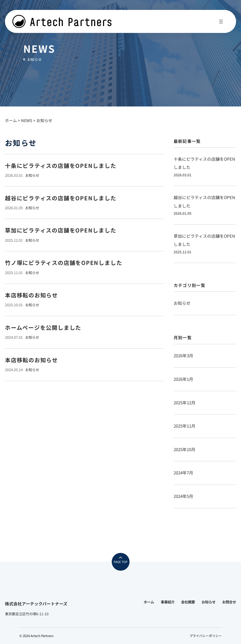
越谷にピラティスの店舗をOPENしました (61, 198)
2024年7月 (183, 473)
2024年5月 (183, 496)
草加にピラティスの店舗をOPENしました (61, 230)
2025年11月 (185, 426)
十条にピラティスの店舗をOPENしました (61, 166)
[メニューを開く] (221, 22)
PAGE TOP (121, 562)
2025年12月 (185, 403)
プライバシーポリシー (206, 636)
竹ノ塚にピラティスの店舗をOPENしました (64, 263)
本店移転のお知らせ (31, 295)
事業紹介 (168, 602)
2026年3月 (183, 356)
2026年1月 (183, 379)
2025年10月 (185, 449)
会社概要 (188, 602)
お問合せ (229, 602)
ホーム (149, 602)
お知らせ (32, 175)
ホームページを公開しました (43, 327)
